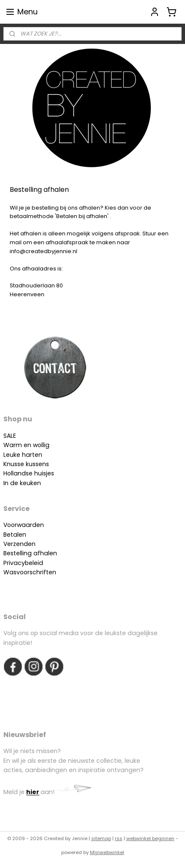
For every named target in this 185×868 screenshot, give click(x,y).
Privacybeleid (23, 563)
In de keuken (22, 483)
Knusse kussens (26, 464)
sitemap (101, 838)
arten (34, 455)
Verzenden (19, 544)
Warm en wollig (26, 445)
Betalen (15, 535)
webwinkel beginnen (150, 838)
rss (119, 838)
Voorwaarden (24, 525)
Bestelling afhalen (30, 553)
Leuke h (15, 455)
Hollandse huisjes (29, 473)
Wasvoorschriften (30, 572)
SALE (10, 436)
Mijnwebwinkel (107, 852)
